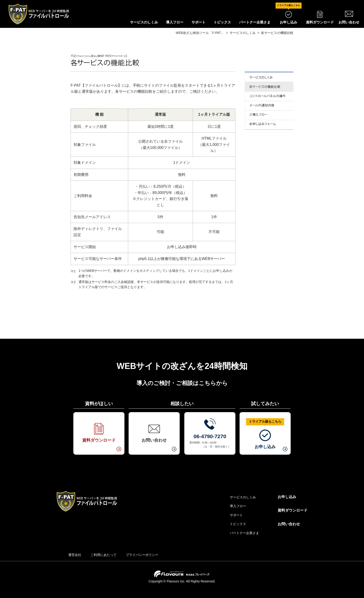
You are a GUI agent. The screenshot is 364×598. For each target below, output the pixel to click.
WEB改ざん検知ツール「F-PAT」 (200, 33)
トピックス (222, 22)
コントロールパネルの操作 (269, 96)
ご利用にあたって (104, 555)
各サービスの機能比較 (269, 87)
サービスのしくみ (144, 22)
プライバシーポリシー (142, 555)
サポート (198, 22)
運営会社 (75, 555)
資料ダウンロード (292, 510)
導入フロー (175, 22)
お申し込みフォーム (269, 125)
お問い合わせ (289, 524)
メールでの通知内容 (269, 106)
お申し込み (287, 497)
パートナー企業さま (255, 22)
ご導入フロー (269, 115)
